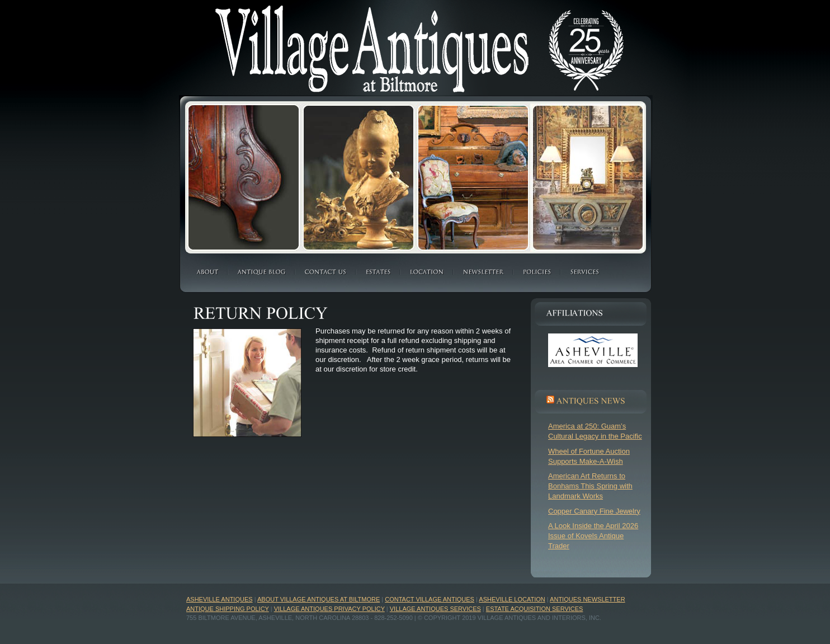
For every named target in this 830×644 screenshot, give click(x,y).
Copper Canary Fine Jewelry (594, 511)
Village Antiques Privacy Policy (329, 609)
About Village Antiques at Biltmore (319, 599)
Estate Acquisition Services (535, 609)
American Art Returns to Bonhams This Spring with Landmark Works (590, 486)
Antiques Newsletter (587, 599)
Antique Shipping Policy (228, 609)
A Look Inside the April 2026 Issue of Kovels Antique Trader (593, 536)
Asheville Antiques (220, 599)
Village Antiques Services (435, 609)
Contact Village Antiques (430, 599)
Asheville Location (512, 599)
